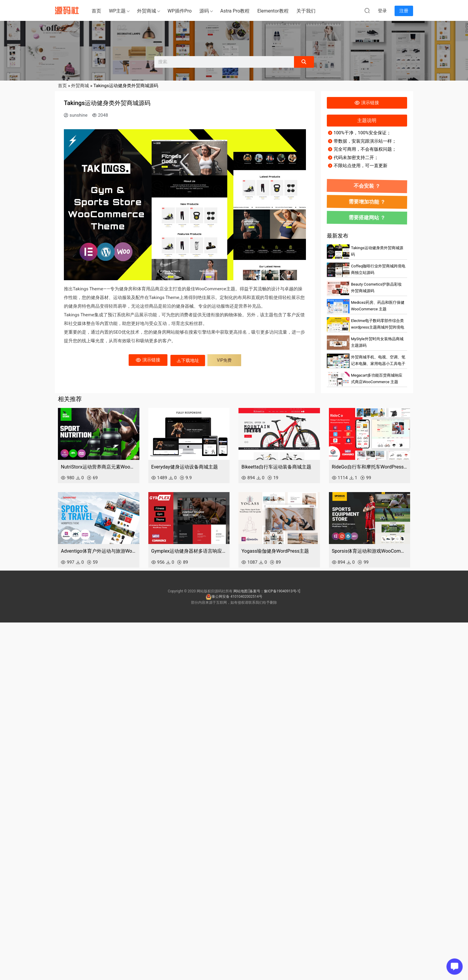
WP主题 (117, 11)
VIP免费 (224, 360)
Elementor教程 (273, 11)
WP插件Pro (180, 11)
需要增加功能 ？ (367, 201)
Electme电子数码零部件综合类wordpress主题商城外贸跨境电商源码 (378, 327)
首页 (96, 11)
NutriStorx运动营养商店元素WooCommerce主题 (99, 467)
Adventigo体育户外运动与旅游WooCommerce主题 (99, 551)
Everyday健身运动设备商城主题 (185, 467)
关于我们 (306, 11)
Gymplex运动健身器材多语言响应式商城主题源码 (189, 551)
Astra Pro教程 (235, 11)
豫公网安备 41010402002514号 (234, 597)
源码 (204, 11)
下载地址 (188, 360)
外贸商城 (147, 11)
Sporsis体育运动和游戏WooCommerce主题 (370, 551)
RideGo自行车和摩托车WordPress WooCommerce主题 (370, 467)
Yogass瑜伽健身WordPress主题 (275, 551)
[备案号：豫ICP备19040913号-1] (274, 591)
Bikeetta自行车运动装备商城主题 (276, 467)
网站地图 (241, 591)
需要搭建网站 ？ (367, 217)
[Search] (304, 62)
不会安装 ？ (367, 186)
